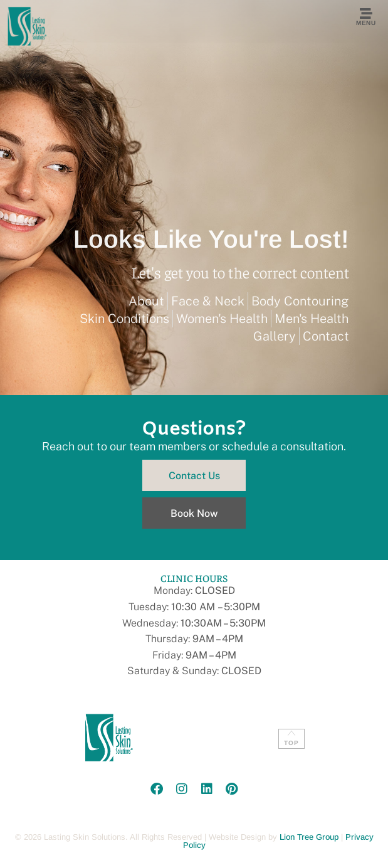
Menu (366, 23)
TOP (291, 743)
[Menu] (366, 14)
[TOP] (291, 733)
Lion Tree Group (309, 837)
